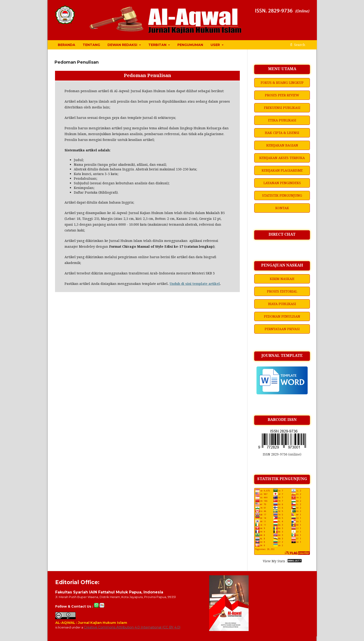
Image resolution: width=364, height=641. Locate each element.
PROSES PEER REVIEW (282, 95)
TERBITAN (158, 45)
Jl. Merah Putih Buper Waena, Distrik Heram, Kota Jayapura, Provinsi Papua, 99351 (115, 597)
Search (299, 45)
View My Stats (274, 561)
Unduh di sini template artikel (195, 284)
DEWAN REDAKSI (123, 45)
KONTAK (282, 208)
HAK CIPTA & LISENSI (282, 133)
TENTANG (91, 45)
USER (216, 45)
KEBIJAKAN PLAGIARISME (282, 170)
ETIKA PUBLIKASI (282, 120)
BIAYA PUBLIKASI (282, 304)
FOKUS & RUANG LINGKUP (282, 83)
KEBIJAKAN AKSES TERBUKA (282, 158)
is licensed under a (70, 627)
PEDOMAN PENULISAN (282, 316)
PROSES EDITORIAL (282, 291)
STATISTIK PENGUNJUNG (282, 195)
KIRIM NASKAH (282, 279)
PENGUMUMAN (190, 45)
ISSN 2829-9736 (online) (282, 454)
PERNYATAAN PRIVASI (282, 329)
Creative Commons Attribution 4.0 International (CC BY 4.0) (132, 627)
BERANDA (67, 45)
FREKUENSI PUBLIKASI (282, 108)
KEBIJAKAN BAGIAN (282, 145)
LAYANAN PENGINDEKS (282, 183)
